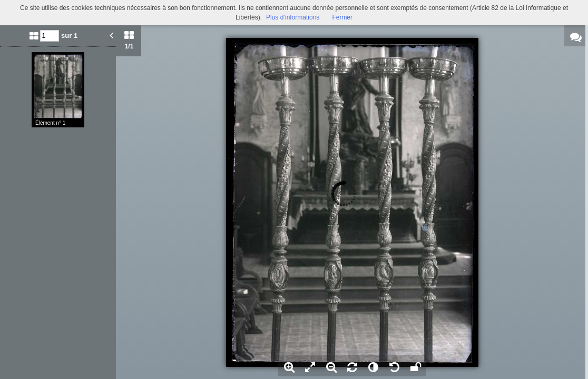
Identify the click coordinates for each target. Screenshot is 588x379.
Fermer (342, 17)
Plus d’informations (293, 17)
